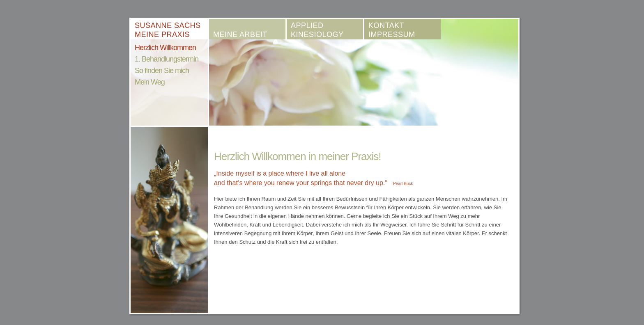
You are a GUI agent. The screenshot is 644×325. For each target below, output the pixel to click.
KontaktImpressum (392, 30)
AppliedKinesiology (317, 30)
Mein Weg (150, 82)
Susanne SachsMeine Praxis (168, 30)
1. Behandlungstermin (167, 59)
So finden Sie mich (162, 71)
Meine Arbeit (240, 34)
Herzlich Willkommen (165, 48)
